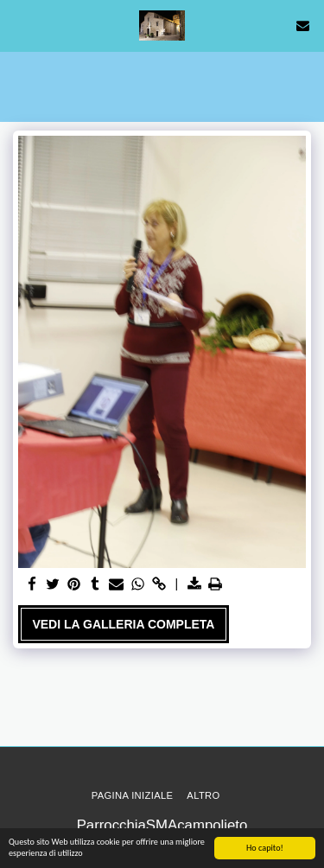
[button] (19, 25)
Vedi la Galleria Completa (123, 624)
